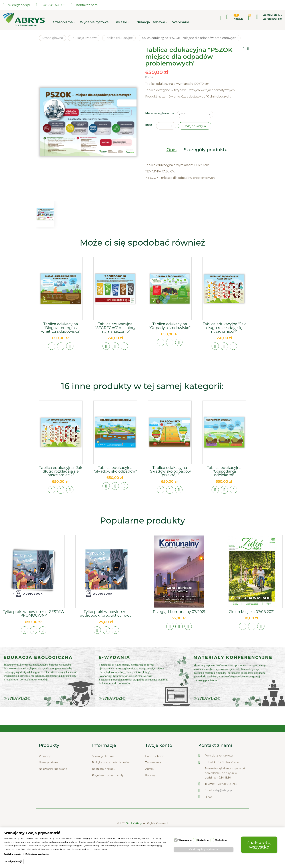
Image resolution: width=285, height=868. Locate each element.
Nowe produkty (49, 763)
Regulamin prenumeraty (108, 776)
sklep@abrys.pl (223, 791)
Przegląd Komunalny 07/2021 (179, 612)
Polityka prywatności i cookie (110, 763)
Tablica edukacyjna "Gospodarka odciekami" (224, 471)
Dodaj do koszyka (195, 126)
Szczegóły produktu (206, 150)
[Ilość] (166, 126)
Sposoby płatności (104, 757)
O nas (208, 798)
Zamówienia (153, 763)
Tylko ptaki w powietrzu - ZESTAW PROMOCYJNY (34, 614)
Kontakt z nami (85, 5)
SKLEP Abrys (135, 824)
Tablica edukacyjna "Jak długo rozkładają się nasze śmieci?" (224, 328)
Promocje (45, 757)
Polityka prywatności (37, 854)
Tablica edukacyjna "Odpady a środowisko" (170, 326)
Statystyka (203, 840)
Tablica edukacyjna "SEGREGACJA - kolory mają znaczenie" (115, 328)
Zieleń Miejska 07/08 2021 (252, 612)
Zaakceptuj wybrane (204, 849)
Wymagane (185, 840)
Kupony (150, 776)
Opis (171, 150)
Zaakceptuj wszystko (259, 845)
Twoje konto (159, 746)
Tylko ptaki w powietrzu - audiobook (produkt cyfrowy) (106, 614)
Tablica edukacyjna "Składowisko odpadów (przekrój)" (170, 471)
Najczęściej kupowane (53, 769)
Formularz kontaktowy (219, 756)
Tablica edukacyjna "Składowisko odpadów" (115, 469)
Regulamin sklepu (104, 769)
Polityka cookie (12, 854)
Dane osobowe (155, 757)
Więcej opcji (15, 862)
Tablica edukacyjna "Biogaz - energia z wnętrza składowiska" (61, 328)
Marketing (221, 840)
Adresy (150, 769)
